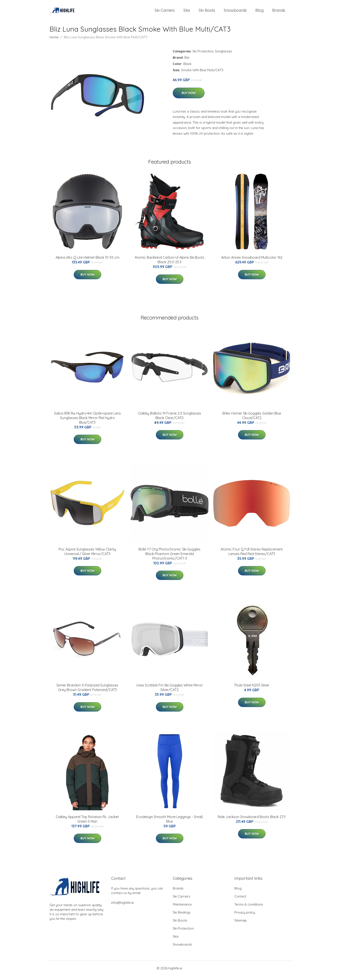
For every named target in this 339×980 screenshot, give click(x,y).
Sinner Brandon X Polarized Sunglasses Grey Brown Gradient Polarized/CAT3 (87, 692)
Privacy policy (245, 917)
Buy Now (189, 97)
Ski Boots (207, 12)
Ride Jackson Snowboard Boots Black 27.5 (252, 821)
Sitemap (241, 925)
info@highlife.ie (122, 907)
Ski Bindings (182, 917)
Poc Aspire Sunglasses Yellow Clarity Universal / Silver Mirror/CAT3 (87, 556)
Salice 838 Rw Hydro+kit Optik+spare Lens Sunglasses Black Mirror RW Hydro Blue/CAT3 (87, 422)
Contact (240, 901)
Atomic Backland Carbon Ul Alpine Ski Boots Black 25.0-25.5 (169, 264)
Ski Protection (203, 56)
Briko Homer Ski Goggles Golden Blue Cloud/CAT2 (252, 420)
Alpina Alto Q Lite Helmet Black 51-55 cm (87, 262)
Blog (259, 12)
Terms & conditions (249, 909)
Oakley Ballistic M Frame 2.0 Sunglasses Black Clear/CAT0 (169, 420)
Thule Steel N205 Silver (252, 689)
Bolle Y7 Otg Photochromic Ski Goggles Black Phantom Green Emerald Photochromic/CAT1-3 (169, 558)
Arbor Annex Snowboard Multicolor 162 (252, 262)
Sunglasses (224, 56)
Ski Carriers (165, 12)
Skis (187, 12)
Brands (279, 12)
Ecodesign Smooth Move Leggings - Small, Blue (170, 823)
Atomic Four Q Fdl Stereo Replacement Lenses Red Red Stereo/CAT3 (252, 556)
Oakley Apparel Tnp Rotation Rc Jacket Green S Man (87, 823)
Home (54, 41)
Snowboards (235, 12)
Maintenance (182, 909)
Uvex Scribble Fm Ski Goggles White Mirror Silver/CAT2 (170, 692)
